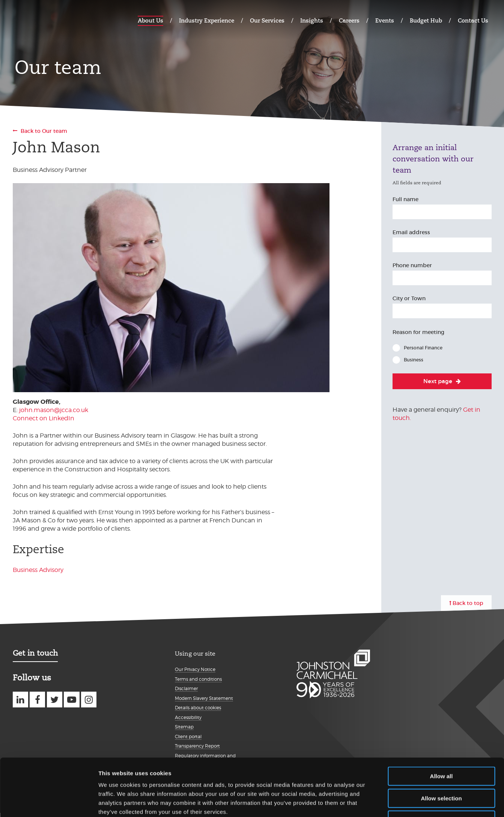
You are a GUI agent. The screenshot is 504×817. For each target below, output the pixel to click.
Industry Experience (207, 20)
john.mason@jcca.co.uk (54, 410)
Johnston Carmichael (42, 20)
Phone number (412, 265)
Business (414, 360)
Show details (394, 802)
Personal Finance (423, 348)
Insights (312, 20)
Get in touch (35, 653)
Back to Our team (44, 131)
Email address (411, 232)
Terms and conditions (198, 679)
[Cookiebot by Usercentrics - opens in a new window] (49, 802)
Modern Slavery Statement (204, 698)
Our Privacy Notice (195, 669)
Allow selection (441, 747)
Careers (349, 20)
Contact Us (473, 20)
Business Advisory (38, 570)
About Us (150, 20)
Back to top (468, 603)
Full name (405, 199)
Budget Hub (426, 20)
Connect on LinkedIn (44, 418)
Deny (442, 769)
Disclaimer (186, 688)
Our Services (267, 20)
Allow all (442, 725)
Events (385, 20)
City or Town (409, 298)
